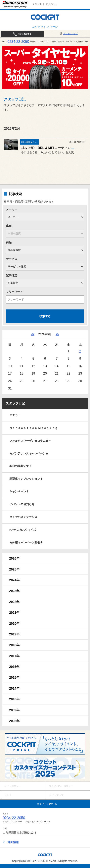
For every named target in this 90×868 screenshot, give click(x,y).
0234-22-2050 (18, 42)
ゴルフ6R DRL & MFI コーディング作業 (50, 148)
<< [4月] (33, 334)
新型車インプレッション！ (26, 479)
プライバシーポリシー (61, 786)
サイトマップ (56, 795)
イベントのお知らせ (22, 504)
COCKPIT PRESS (46, 4)
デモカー (15, 415)
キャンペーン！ (19, 491)
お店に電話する (22, 34)
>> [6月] (57, 334)
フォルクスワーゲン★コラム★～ (30, 441)
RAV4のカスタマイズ (23, 530)
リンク (8, 795)
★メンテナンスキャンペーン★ (29, 453)
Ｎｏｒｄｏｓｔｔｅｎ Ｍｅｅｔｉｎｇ (33, 428)
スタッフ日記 (15, 403)
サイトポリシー (13, 786)
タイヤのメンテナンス (23, 517)
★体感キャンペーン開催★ (26, 542)
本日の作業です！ (21, 466)
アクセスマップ (68, 34)
